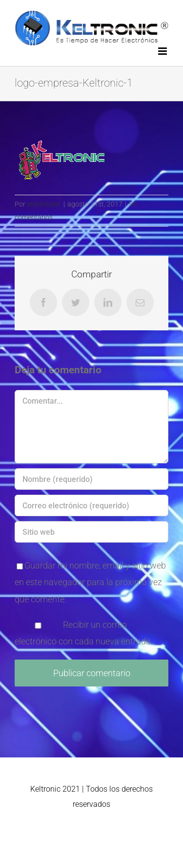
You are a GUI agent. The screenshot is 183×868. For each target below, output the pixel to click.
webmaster (44, 204)
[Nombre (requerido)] (91, 479)
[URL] (91, 532)
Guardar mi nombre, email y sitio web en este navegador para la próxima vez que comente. (90, 582)
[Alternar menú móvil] (163, 51)
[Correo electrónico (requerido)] (91, 505)
